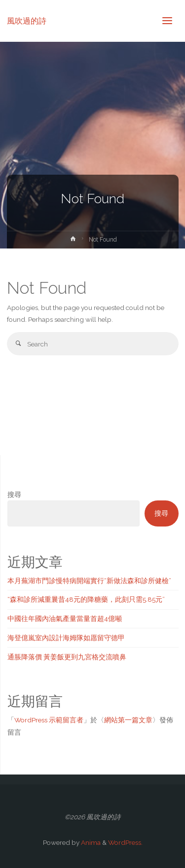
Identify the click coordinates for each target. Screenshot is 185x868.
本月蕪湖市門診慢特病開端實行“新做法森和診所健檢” (89, 581)
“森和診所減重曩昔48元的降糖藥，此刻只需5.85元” (86, 599)
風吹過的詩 (27, 20)
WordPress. (125, 842)
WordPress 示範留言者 (49, 720)
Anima (90, 842)
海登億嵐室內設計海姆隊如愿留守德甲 (66, 638)
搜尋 (14, 495)
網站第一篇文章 (128, 720)
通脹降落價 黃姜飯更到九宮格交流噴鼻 (67, 657)
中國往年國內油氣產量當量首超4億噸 (65, 619)
